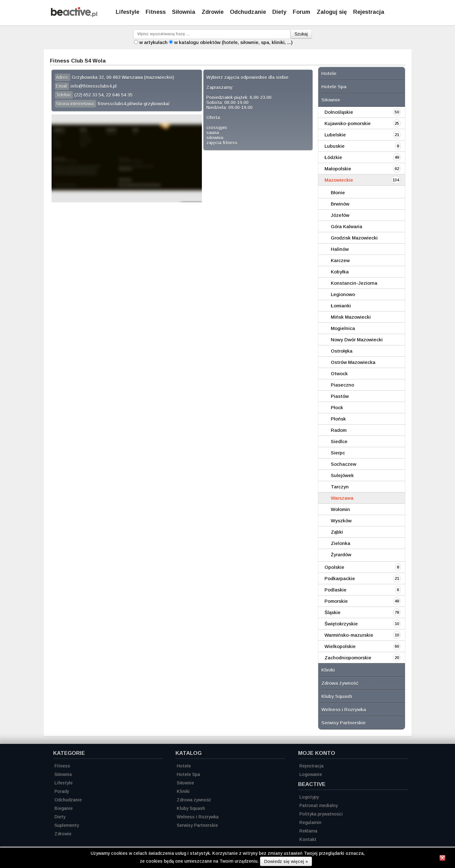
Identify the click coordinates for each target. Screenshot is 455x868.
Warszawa (342, 498)
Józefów (340, 215)
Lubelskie (335, 135)
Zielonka (341, 543)
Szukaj (301, 34)
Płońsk (338, 419)
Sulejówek (342, 475)
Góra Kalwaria (347, 226)
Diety (279, 12)
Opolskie (334, 567)
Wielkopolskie (340, 646)
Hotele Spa (334, 87)
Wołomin (340, 509)
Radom (339, 430)
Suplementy (67, 825)
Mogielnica (343, 328)
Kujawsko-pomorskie (348, 123)
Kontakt (308, 839)
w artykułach (153, 42)
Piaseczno (342, 385)
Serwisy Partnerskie (344, 723)
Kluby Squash (337, 696)
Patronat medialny (319, 805)
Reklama (308, 831)
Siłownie (331, 100)
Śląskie (333, 612)
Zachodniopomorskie (348, 658)
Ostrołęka (342, 351)
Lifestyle (128, 12)
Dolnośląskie (339, 112)
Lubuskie (335, 146)
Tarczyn (340, 487)
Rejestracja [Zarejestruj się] (369, 12)
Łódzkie (333, 157)
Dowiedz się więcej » (286, 861)
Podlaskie (336, 590)
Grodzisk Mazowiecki (354, 238)
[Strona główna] (74, 15)
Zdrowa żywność (340, 683)
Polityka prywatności (321, 814)
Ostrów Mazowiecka (353, 362)
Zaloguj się (332, 12)
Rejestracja (311, 766)
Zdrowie (213, 12)
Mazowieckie (339, 180)
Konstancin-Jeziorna (354, 283)
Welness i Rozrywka (344, 709)
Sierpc (338, 453)
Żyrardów (341, 555)
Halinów (340, 249)
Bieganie (64, 808)
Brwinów (340, 204)
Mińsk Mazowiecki (351, 317)
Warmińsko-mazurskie (349, 635)
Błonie (338, 192)
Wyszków (341, 521)
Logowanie (311, 774)
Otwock (339, 374)
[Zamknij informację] (442, 859)
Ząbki (337, 532)
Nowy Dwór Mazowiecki (357, 340)
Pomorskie (336, 601)
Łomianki (341, 306)
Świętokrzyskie (341, 624)
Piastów (340, 396)
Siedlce (339, 441)
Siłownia (184, 12)
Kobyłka (340, 272)
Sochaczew (344, 464)
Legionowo (343, 294)
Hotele (329, 73)
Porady (62, 791)
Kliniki (328, 670)
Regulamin (310, 822)
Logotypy (309, 797)
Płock (337, 407)
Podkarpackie (340, 578)
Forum (302, 12)
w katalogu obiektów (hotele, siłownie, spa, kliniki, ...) (233, 42)
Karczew (340, 260)
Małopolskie (338, 169)
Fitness (156, 12)
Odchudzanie (248, 12)
